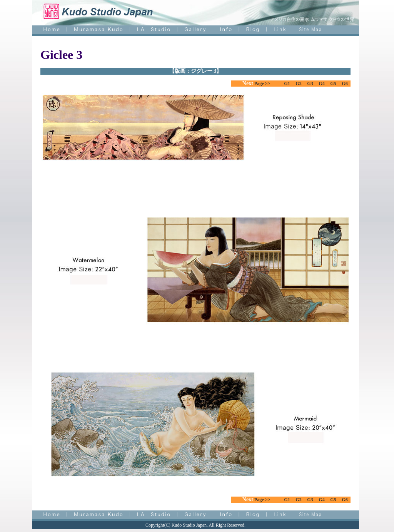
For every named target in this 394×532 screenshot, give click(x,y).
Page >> (262, 84)
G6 (345, 84)
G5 (333, 84)
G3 (310, 84)
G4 (321, 84)
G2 (298, 84)
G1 (287, 84)
